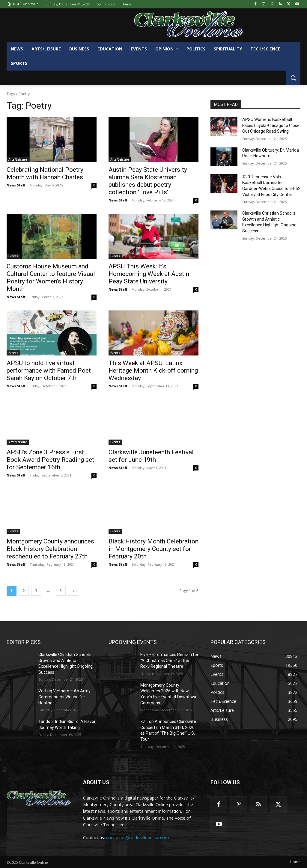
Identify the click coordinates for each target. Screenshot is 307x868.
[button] (293, 78)
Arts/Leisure (18, 159)
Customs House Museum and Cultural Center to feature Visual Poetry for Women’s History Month (51, 278)
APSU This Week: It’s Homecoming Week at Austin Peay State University (149, 274)
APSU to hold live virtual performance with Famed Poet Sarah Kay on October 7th (49, 370)
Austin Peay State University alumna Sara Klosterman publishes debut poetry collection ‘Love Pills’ (148, 181)
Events (13, 256)
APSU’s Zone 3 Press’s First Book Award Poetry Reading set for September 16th (50, 460)
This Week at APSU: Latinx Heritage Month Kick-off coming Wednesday (153, 370)
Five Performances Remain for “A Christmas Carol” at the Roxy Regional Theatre (169, 660)
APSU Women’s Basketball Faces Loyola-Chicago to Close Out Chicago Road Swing (271, 125)
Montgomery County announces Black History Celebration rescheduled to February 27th (50, 549)
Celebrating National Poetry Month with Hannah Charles (45, 173)
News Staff (16, 185)
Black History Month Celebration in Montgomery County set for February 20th (153, 549)
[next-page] (73, 591)
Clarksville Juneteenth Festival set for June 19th (151, 456)
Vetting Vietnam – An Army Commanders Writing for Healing (64, 697)
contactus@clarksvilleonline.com (137, 838)
